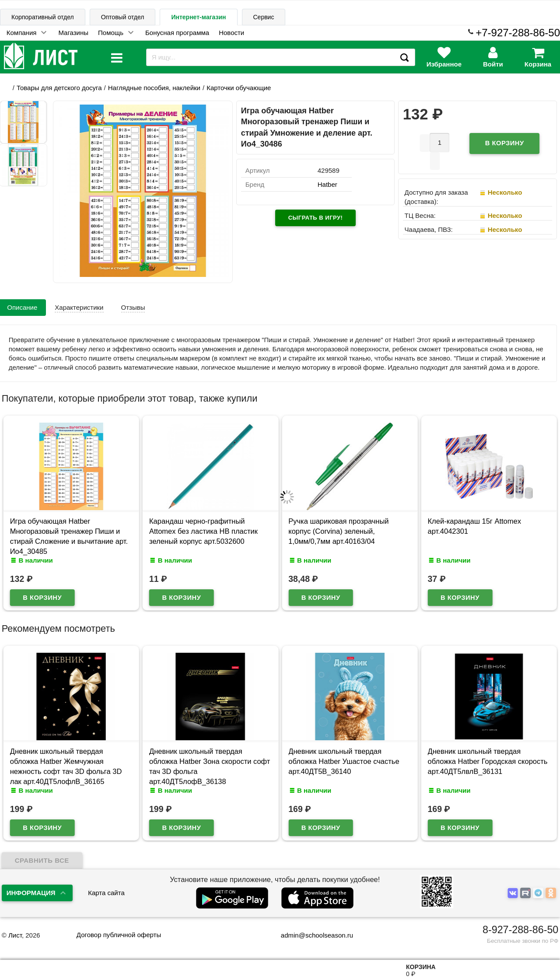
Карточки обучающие (239, 88)
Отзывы (133, 307)
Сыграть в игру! (316, 218)
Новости (231, 33)
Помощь (111, 33)
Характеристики (79, 307)
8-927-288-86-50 (520, 930)
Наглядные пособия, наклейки (154, 88)
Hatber (327, 184)
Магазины (73, 33)
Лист (15, 935)
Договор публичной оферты (119, 935)
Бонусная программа (177, 33)
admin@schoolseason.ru (311, 935)
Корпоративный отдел (43, 17)
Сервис (264, 17)
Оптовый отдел (123, 17)
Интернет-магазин (198, 17)
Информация (31, 893)
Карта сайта (106, 893)
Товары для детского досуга (59, 88)
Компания (22, 33)
